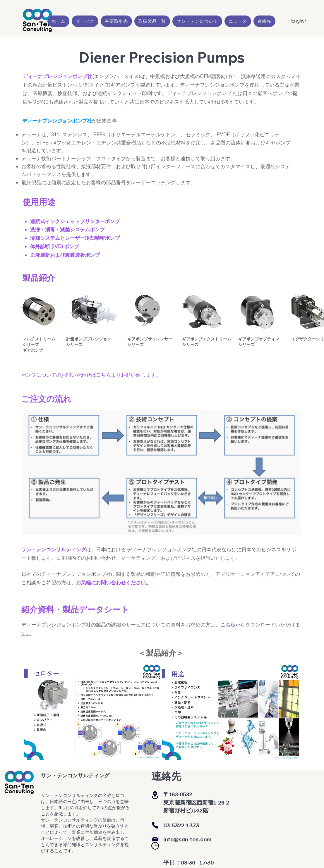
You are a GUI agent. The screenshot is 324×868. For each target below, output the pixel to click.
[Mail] (155, 839)
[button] (85, 21)
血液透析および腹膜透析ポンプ (65, 255)
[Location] (155, 795)
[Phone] (155, 825)
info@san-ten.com (187, 839)
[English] (299, 21)
